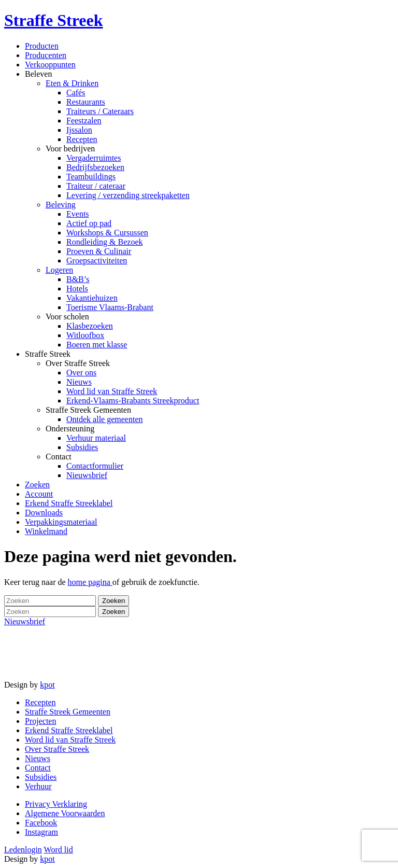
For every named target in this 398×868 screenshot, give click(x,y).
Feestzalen (84, 121)
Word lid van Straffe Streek (112, 391)
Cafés (76, 93)
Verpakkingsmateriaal (61, 522)
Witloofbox (85, 335)
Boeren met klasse (97, 345)
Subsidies (82, 447)
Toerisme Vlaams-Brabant (110, 307)
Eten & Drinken (72, 83)
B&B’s (78, 279)
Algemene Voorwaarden (65, 813)
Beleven (38, 74)
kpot (47, 685)
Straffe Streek (48, 354)
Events (78, 214)
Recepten (82, 139)
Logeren (59, 270)
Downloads (44, 513)
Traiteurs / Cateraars (100, 111)
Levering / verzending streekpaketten (128, 195)
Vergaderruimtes (94, 158)
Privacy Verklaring (56, 804)
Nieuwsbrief (87, 475)
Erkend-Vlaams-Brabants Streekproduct (133, 401)
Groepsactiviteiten (97, 261)
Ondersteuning (70, 429)
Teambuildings (91, 177)
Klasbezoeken (90, 326)
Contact (59, 457)
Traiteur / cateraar (96, 186)
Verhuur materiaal (96, 438)
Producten (42, 46)
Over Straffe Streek (78, 363)
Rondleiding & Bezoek (105, 242)
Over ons (81, 373)
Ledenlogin (23, 850)
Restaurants (86, 102)
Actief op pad (89, 223)
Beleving (61, 205)
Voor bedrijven (70, 149)
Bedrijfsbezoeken (95, 167)
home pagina (90, 582)
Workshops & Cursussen (107, 233)
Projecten (40, 721)
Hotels (77, 289)
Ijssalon (79, 130)
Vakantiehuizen (92, 298)
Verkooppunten (50, 65)
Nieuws (79, 382)
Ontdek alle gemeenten (105, 419)
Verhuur (38, 786)
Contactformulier (95, 466)
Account (39, 494)
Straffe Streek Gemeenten (88, 410)
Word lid (59, 850)
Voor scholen (67, 317)
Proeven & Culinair (99, 251)
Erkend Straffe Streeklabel (69, 503)
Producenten (46, 55)
